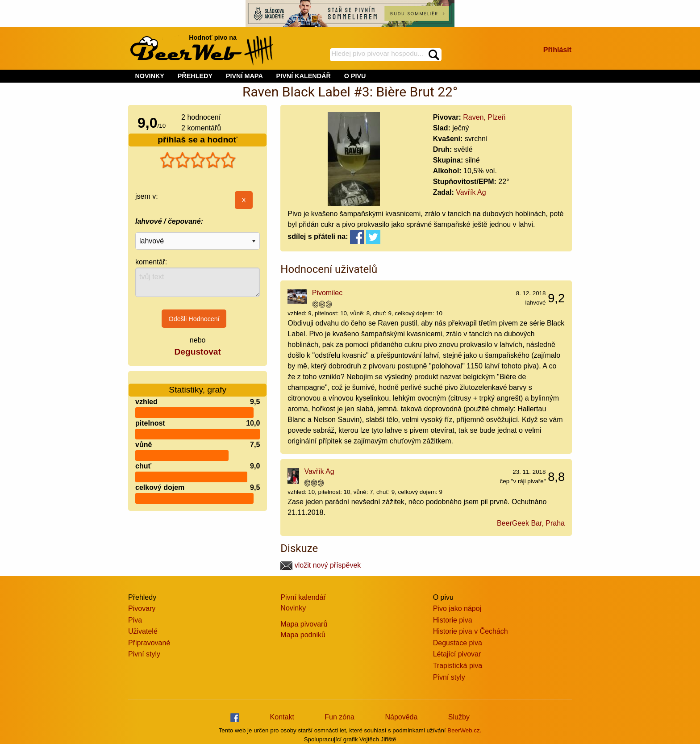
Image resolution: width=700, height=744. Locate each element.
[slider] (198, 160)
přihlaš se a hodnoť (198, 140)
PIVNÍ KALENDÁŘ (304, 76)
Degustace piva (458, 643)
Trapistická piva (458, 666)
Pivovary (142, 608)
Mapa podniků (303, 635)
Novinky (293, 608)
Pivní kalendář (303, 597)
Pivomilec (327, 293)
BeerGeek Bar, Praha (531, 523)
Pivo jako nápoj (457, 608)
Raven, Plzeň (484, 117)
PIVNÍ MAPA (244, 76)
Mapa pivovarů (304, 624)
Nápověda (401, 717)
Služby (459, 717)
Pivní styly (144, 654)
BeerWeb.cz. (464, 730)
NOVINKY (150, 76)
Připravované (149, 643)
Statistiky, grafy (198, 384)
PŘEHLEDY (195, 76)
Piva (135, 620)
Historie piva (453, 620)
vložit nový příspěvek (321, 565)
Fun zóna (340, 717)
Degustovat (197, 352)
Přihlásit (557, 50)
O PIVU (355, 76)
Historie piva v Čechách (471, 631)
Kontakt (282, 717)
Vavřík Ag (471, 192)
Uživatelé (143, 631)
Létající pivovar (457, 654)
